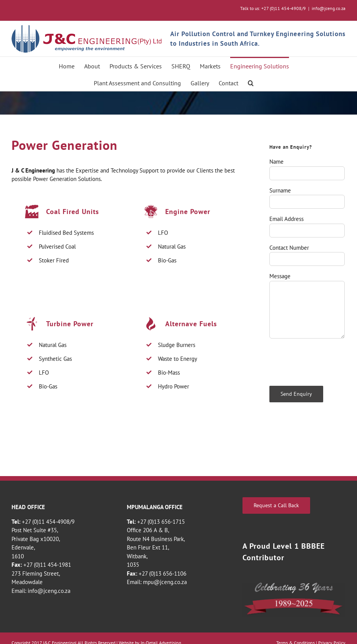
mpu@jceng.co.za (165, 582)
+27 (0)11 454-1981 (47, 565)
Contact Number (289, 248)
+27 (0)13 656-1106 (163, 573)
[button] (251, 82)
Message (280, 276)
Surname (280, 190)
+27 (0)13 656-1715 (161, 522)
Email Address (286, 219)
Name (276, 162)
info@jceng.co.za (329, 8)
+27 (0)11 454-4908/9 (48, 522)
